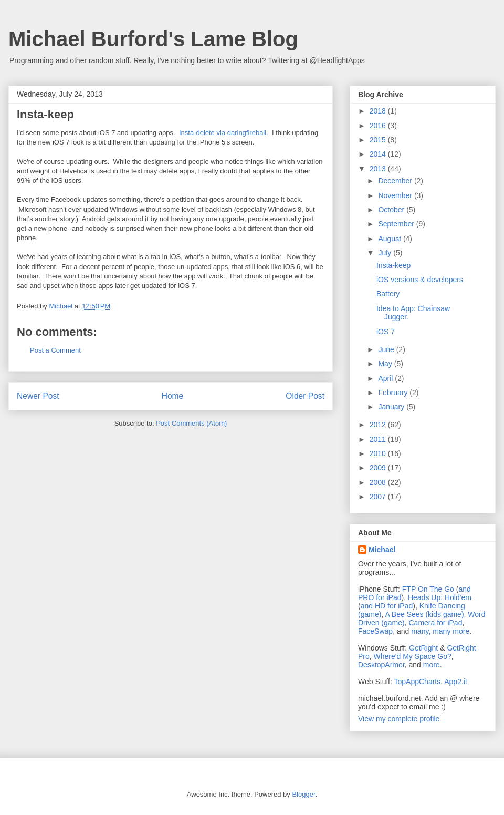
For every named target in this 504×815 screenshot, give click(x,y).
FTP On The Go (428, 589)
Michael (382, 550)
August (390, 239)
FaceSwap (375, 631)
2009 (379, 468)
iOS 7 (386, 332)
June (387, 349)
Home (173, 396)
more (432, 665)
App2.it (456, 682)
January (392, 407)
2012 (379, 425)
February (394, 393)
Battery (388, 294)
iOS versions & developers (420, 280)
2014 (379, 154)
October (392, 210)
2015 (379, 140)
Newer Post (38, 396)
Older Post (305, 396)
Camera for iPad (435, 623)
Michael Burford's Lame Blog (153, 39)
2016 (379, 126)
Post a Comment (55, 350)
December (396, 181)
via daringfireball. (242, 133)
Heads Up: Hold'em (440, 597)
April (386, 378)
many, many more (440, 631)
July (386, 253)
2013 (379, 169)
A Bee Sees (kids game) (424, 614)
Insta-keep (393, 265)
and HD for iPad (387, 606)
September (397, 224)
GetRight (423, 648)
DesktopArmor (381, 665)
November (396, 195)
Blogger (303, 794)
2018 (379, 111)
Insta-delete (197, 133)
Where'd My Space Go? (413, 656)
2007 (379, 497)
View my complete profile (399, 719)
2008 (379, 482)
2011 (379, 439)
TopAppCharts (418, 682)
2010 (379, 453)
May (386, 364)
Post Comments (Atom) (191, 423)
